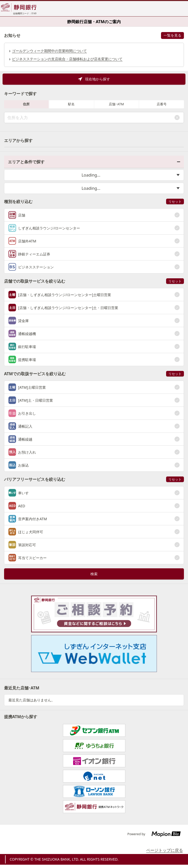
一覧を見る (172, 35)
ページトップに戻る (165, 850)
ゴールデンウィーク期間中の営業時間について (49, 51)
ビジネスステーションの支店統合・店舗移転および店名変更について (67, 59)
